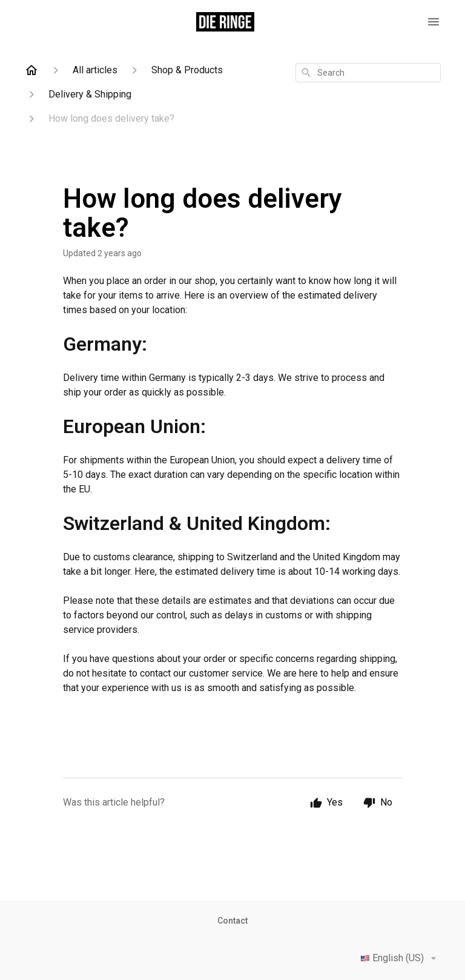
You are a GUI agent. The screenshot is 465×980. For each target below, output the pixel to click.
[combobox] (368, 73)
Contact (232, 921)
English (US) (401, 958)
